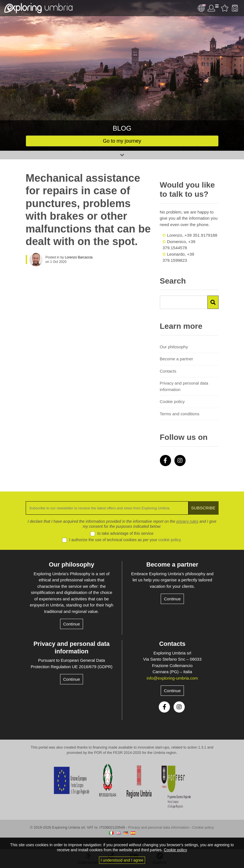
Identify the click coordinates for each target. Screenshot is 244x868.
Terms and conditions (180, 414)
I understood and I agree (122, 860)
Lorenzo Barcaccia (79, 257)
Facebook (165, 461)
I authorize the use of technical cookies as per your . (125, 540)
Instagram (180, 461)
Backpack (235, 8)
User (213, 8)
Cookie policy (172, 401)
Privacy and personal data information (184, 386)
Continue (72, 624)
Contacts (168, 371)
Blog (122, 128)
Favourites (225, 8)
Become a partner (177, 359)
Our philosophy (174, 347)
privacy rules (187, 521)
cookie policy (170, 540)
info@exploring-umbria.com (172, 678)
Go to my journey (122, 141)
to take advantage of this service (125, 533)
